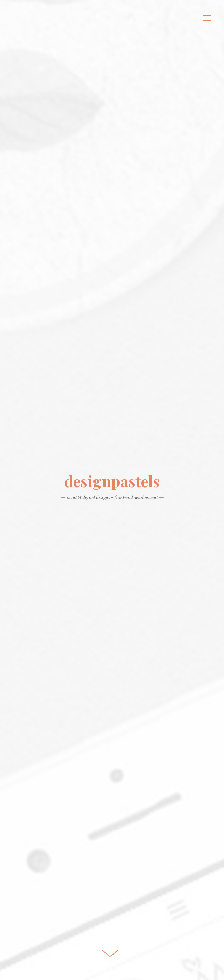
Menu (207, 18)
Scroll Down (110, 951)
